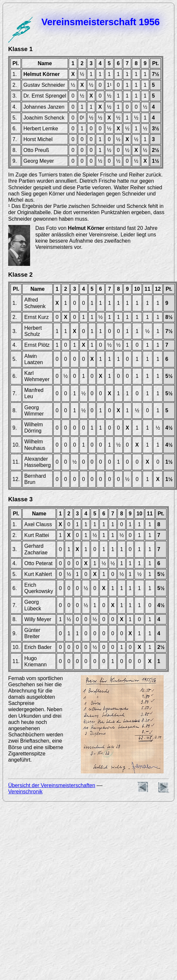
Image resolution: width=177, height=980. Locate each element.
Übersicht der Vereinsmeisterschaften (52, 785)
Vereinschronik (25, 792)
